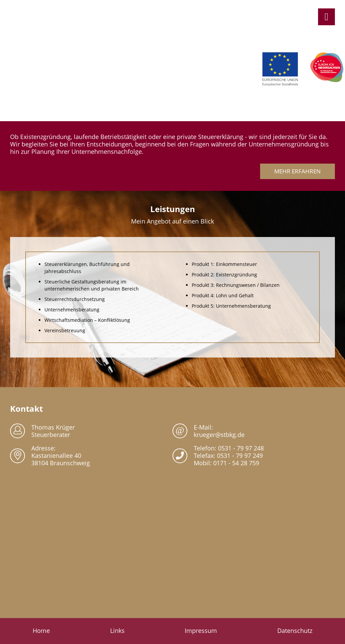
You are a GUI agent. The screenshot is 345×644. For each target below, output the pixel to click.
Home (41, 631)
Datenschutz (295, 631)
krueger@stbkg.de (219, 435)
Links (117, 631)
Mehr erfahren (297, 171)
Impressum (201, 631)
